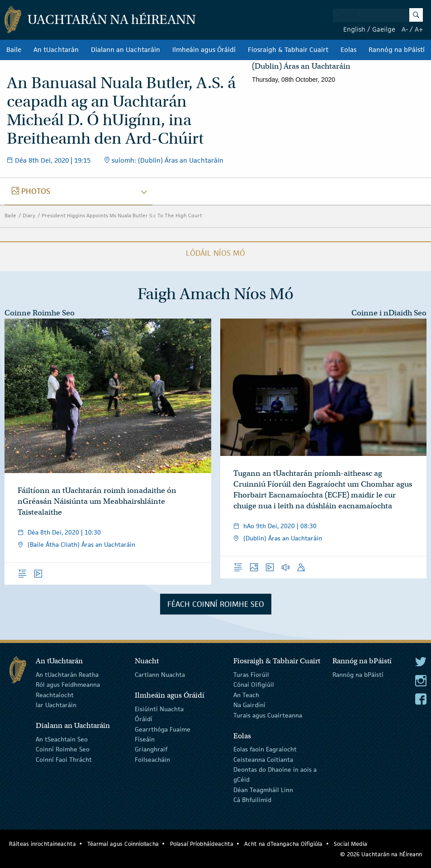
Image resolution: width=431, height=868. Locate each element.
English (354, 29)
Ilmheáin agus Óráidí (204, 50)
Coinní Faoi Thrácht (64, 759)
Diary (29, 215)
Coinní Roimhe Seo (63, 749)
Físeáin (145, 739)
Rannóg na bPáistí (397, 50)
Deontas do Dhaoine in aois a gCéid (275, 774)
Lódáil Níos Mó (215, 253)
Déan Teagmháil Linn (263, 790)
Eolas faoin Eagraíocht (265, 749)
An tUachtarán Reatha (67, 675)
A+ (419, 29)
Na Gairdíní (249, 705)
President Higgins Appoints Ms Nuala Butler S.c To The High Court (122, 215)
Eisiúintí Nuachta (159, 709)
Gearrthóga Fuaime (163, 729)
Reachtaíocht (55, 695)
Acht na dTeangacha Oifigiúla (283, 844)
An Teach (246, 695)
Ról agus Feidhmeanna (68, 685)
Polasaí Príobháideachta (202, 844)
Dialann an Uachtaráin (126, 50)
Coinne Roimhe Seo (40, 313)
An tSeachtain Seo (62, 739)
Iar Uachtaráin (56, 705)
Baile (14, 50)
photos (36, 191)
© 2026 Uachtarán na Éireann (381, 854)
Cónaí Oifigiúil (254, 685)
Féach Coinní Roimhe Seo (216, 604)
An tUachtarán (56, 50)
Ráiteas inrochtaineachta (43, 844)
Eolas (348, 50)
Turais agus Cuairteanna (268, 715)
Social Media (350, 844)
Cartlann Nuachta (160, 675)
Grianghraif (151, 749)
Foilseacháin (152, 759)
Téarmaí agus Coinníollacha (123, 844)
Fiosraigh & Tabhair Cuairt (288, 50)
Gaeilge (384, 29)
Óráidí (144, 719)
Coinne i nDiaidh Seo (389, 313)
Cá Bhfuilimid (252, 800)
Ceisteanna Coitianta (263, 759)
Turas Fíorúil (251, 675)
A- (405, 29)
